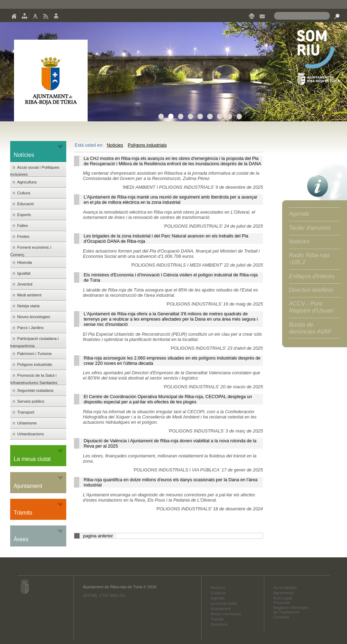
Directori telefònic (311, 290)
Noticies (299, 241)
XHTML (90, 595)
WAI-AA (118, 595)
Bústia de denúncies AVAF (310, 328)
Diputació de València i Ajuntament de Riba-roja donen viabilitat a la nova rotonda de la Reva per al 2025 (170, 443)
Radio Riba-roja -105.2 (309, 259)
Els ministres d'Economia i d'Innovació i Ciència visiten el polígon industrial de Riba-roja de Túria (171, 277)
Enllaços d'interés (312, 276)
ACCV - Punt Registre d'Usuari (311, 307)
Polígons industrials (147, 145)
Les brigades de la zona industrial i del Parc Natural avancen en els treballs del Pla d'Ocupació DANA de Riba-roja (166, 239)
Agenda (299, 214)
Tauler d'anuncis (310, 228)
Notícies (115, 145)
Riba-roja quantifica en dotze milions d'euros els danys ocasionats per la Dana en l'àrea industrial (171, 482)
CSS (104, 595)
